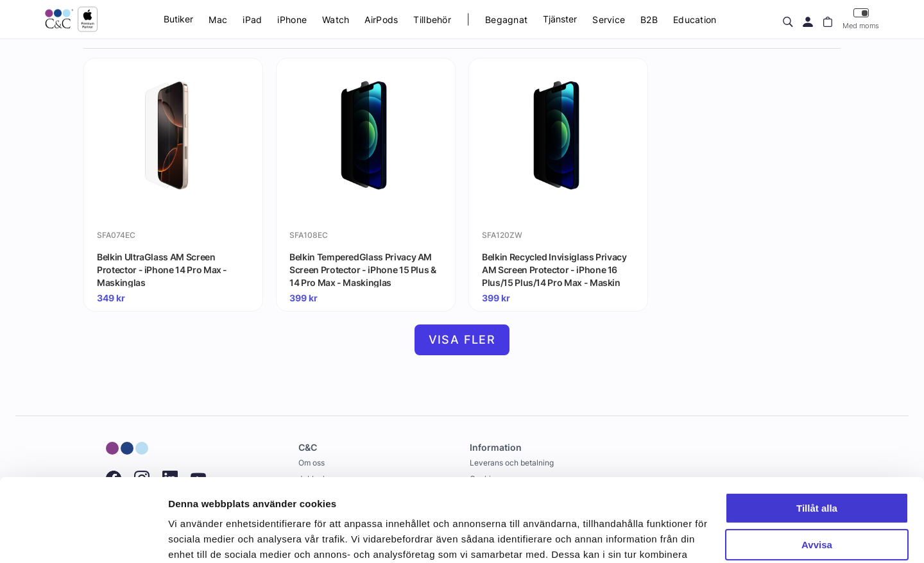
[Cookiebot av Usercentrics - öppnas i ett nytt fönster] (83, 538)
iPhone (292, 20)
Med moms (861, 19)
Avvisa (817, 461)
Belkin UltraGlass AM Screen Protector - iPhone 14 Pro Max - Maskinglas (162, 269)
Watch (336, 20)
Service (609, 20)
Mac (218, 20)
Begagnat (506, 20)
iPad (252, 20)
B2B (649, 20)
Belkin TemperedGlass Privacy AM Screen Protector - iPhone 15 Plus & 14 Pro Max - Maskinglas (363, 269)
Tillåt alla (817, 425)
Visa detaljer (197, 538)
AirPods (381, 20)
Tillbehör (432, 20)
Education (695, 20)
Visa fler (462, 340)
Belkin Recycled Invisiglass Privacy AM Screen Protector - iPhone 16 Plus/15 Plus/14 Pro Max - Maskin (554, 269)
